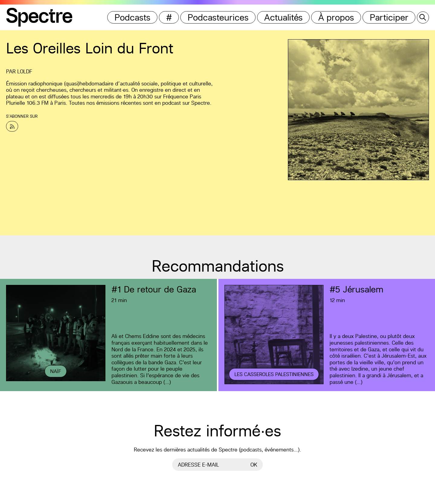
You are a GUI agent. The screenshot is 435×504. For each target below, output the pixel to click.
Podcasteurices (218, 17)
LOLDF (25, 71)
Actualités (284, 17)
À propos (336, 17)
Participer (389, 17)
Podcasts (132, 17)
